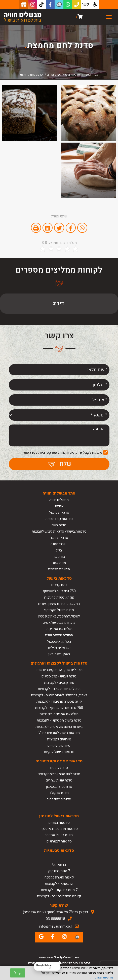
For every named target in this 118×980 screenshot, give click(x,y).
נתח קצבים (59, 585)
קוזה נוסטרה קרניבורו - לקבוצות (59, 701)
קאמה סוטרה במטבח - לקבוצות (59, 896)
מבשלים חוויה (59, 500)
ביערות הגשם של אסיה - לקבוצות (59, 727)
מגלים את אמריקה (59, 629)
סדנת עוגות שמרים (59, 780)
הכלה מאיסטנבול (59, 642)
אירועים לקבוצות (59, 739)
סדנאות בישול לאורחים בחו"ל (59, 733)
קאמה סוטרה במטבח (59, 877)
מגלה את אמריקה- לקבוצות (59, 714)
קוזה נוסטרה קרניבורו (59, 597)
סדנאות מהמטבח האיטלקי (59, 829)
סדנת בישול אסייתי (59, 835)
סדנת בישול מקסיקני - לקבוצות (59, 720)
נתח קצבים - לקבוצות (59, 683)
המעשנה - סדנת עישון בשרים (59, 604)
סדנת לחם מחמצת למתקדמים (59, 774)
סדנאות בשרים (59, 823)
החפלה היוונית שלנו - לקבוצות (59, 689)
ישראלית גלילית (59, 648)
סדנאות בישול (59, 513)
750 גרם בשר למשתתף (59, 591)
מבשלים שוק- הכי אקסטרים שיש (59, 670)
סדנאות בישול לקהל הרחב (64, 75)
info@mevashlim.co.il (56, 926)
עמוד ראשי (91, 75)
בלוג (59, 550)
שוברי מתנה (59, 544)
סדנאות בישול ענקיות (59, 752)
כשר (85, 4)
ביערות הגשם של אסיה (59, 623)
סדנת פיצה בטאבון (59, 787)
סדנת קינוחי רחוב (59, 799)
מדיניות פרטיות (59, 569)
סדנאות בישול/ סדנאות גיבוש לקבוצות (59, 531)
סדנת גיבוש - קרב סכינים (59, 676)
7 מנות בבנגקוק (59, 871)
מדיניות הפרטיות (102, 977)
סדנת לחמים (59, 768)
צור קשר (59, 557)
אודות (59, 506)
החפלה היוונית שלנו (59, 635)
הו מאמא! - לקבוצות (59, 884)
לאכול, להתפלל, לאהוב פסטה (59, 616)
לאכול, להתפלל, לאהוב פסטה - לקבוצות (59, 695)
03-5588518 (55, 919)
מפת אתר (59, 563)
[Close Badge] (60, 963)
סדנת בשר (59, 525)
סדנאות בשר (59, 538)
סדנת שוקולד (59, 793)
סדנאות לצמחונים (59, 841)
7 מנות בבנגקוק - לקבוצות (59, 890)
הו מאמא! (59, 865)
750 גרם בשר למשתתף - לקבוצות (59, 708)
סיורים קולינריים (59, 746)
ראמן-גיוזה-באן (59, 654)
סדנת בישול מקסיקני (59, 610)
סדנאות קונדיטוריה (59, 519)
